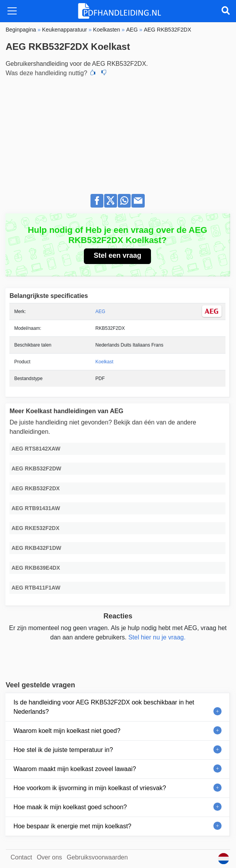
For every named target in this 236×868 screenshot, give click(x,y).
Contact (21, 857)
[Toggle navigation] (12, 11)
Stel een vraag (117, 255)
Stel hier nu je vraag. (157, 637)
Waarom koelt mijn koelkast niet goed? (67, 731)
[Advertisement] (118, 133)
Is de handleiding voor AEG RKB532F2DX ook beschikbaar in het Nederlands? (104, 707)
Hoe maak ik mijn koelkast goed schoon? (70, 807)
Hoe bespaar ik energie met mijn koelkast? (72, 826)
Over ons (49, 857)
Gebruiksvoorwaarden (97, 857)
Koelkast (105, 362)
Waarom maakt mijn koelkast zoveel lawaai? (75, 769)
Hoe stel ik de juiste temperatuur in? (63, 750)
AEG (100, 312)
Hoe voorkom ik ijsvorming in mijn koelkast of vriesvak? (90, 788)
